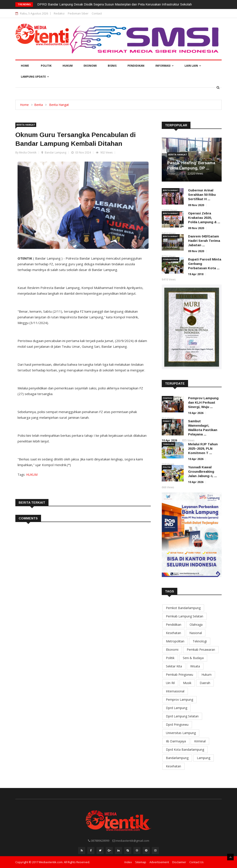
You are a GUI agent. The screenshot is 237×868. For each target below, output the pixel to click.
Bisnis (112, 66)
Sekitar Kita (174, 666)
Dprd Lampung (177, 708)
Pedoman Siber (78, 13)
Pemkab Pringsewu (180, 675)
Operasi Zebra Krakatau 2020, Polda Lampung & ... (204, 218)
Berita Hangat (59, 105)
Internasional (175, 691)
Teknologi (168, 444)
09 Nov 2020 (196, 205)
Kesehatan (173, 633)
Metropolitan (175, 641)
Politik (46, 66)
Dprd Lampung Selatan (182, 716)
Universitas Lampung (181, 733)
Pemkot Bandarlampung (183, 608)
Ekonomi (90, 66)
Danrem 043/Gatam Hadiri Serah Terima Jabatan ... (204, 241)
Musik (187, 683)
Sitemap (141, 862)
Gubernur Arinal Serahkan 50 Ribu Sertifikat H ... (202, 195)
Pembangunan (171, 259)
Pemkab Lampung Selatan (185, 616)
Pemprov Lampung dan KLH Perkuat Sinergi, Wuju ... (203, 402)
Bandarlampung (177, 758)
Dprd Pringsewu (177, 725)
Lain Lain (193, 66)
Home (25, 66)
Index (128, 862)
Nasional (196, 633)
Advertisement (159, 862)
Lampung (204, 758)
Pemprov (168, 398)
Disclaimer (179, 862)
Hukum (68, 66)
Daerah (205, 683)
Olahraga (196, 625)
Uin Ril (170, 683)
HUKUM (32, 475)
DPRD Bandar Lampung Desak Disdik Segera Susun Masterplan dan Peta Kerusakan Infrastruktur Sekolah (115, 4)
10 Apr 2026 (196, 413)
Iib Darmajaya (176, 741)
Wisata (195, 666)
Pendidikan (136, 66)
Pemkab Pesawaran (201, 650)
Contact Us (197, 862)
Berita (39, 105)
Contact (97, 13)
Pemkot (167, 421)
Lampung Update (35, 77)
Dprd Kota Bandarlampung (185, 749)
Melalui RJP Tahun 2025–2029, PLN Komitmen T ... (203, 448)
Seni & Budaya (193, 658)
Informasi (164, 66)
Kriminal (200, 741)
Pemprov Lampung (180, 700)
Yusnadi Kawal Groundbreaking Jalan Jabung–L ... (202, 471)
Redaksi (59, 13)
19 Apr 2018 (196, 274)
